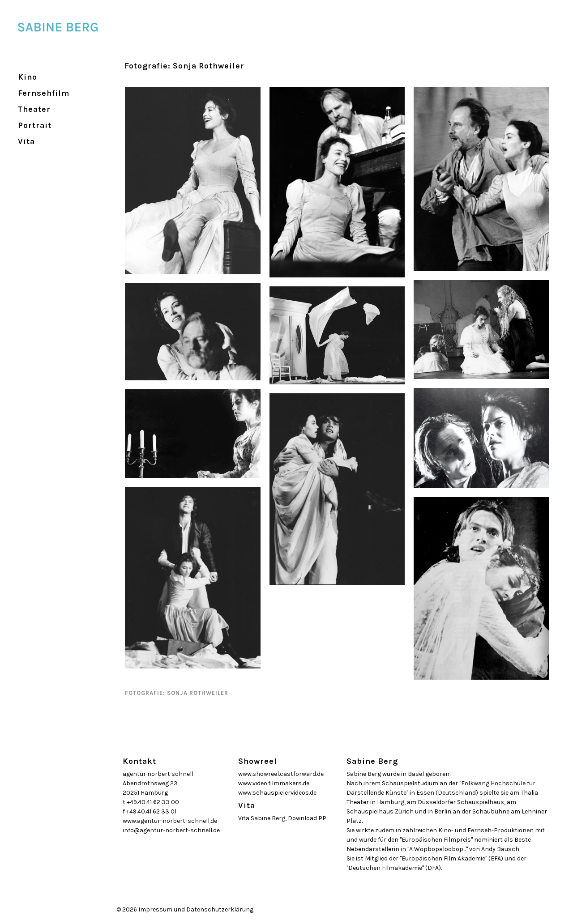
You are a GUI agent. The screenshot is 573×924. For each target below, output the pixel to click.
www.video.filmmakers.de (274, 783)
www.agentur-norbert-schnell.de (170, 821)
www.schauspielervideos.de (277, 793)
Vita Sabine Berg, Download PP (282, 818)
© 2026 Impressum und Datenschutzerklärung (185, 909)
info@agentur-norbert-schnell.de (171, 830)
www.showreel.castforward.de (281, 774)
